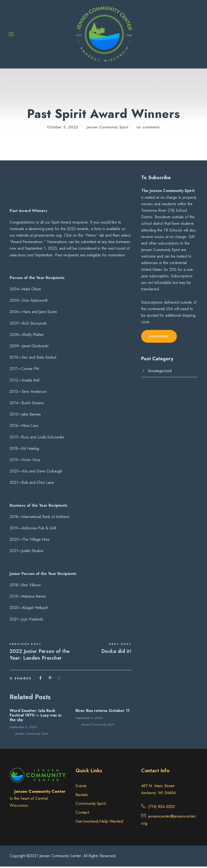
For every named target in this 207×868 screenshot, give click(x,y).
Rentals (82, 796)
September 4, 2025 (23, 728)
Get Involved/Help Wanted (99, 823)
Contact (82, 814)
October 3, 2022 (63, 129)
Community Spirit (91, 805)
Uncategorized (160, 372)
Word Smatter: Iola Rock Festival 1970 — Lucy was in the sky (35, 717)
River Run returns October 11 (103, 712)
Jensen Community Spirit (108, 129)
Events (81, 787)
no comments (148, 129)
